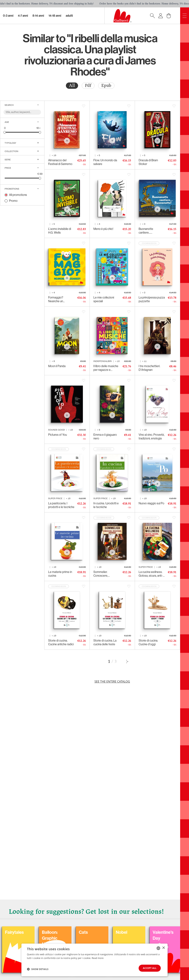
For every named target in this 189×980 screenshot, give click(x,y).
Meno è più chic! (103, 229)
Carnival (40, 932)
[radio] (72, 86)
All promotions (18, 195)
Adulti (69, 16)
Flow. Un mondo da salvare (105, 162)
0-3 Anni (8, 16)
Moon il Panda (57, 366)
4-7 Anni (23, 16)
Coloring (77, 932)
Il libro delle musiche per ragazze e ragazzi (106, 368)
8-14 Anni (38, 16)
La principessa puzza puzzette (152, 299)
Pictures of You (57, 435)
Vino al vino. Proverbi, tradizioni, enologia (152, 437)
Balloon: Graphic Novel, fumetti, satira (156, 941)
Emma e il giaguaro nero (105, 437)
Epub (106, 86)
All (72, 86)
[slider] (5, 132)
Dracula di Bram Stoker (148, 162)
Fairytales (115, 932)
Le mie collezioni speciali (104, 299)
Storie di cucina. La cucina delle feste (105, 642)
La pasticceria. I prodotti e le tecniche (61, 505)
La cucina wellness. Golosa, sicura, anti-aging (151, 574)
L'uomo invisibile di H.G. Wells (60, 231)
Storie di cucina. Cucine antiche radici (61, 642)
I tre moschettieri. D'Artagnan (149, 368)
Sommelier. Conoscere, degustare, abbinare (106, 574)
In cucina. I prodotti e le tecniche (106, 505)
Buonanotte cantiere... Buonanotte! (146, 231)
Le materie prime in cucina (60, 574)
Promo (13, 201)
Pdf (88, 86)
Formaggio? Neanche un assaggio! (56, 299)
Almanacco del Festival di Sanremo (60, 162)
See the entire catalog (112, 682)
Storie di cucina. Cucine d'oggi (148, 642)
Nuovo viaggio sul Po (151, 503)
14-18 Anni (55, 16)
